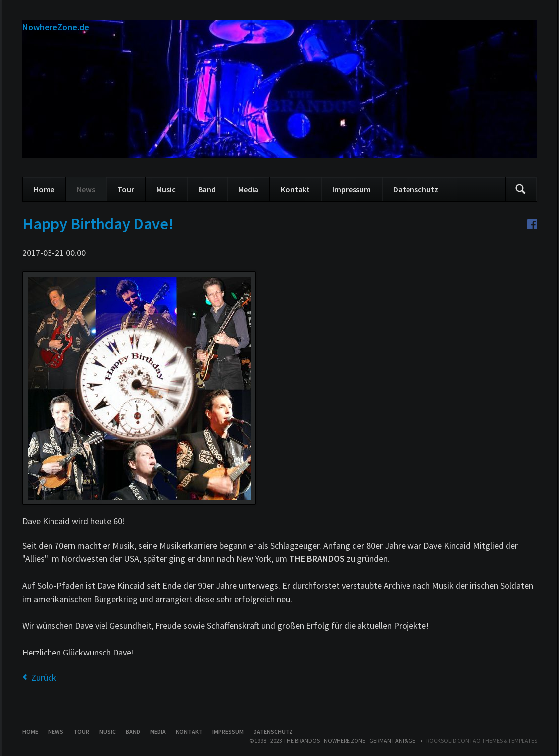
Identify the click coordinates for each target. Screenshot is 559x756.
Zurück (44, 678)
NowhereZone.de (56, 27)
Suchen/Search (521, 189)
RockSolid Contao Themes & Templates (482, 740)
